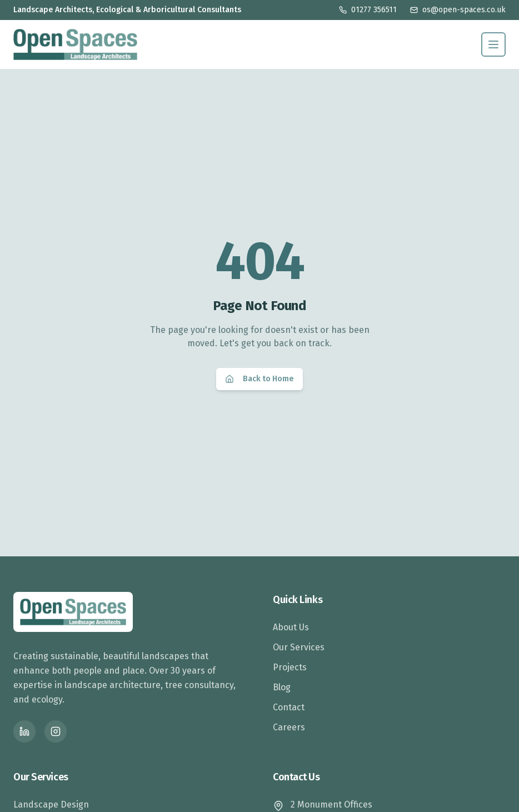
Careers (289, 727)
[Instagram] (56, 731)
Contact (289, 707)
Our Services (299, 647)
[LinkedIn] (24, 731)
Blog (282, 687)
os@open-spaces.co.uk (458, 10)
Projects (290, 667)
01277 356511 (368, 10)
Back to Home (259, 379)
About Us (291, 627)
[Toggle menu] (493, 44)
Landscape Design (51, 804)
